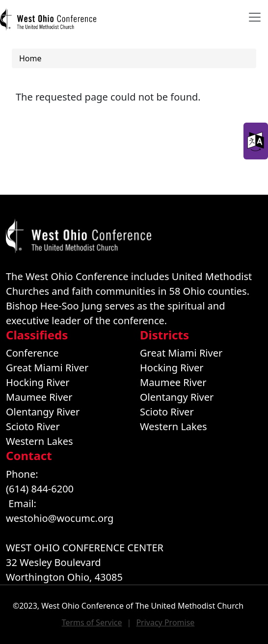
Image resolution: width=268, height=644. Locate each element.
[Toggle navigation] (255, 17)
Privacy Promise (165, 622)
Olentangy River (43, 412)
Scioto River (33, 426)
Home (30, 58)
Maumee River (39, 397)
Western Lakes (40, 441)
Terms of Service (92, 622)
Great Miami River (47, 368)
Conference (32, 353)
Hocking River (38, 382)
